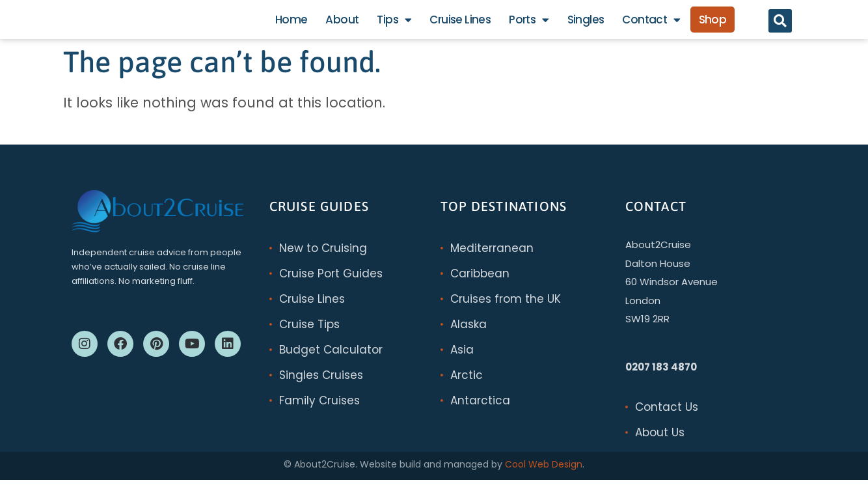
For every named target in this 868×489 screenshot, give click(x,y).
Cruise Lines (460, 24)
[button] (780, 25)
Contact (651, 24)
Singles (586, 24)
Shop (713, 24)
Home (292, 24)
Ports (529, 24)
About (342, 24)
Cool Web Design (544, 473)
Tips (394, 24)
